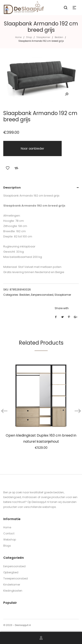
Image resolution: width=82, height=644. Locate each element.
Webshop (10, 540)
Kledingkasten (13, 591)
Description (12, 188)
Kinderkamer (12, 585)
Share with (62, 308)
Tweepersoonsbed (16, 578)
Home (18, 37)
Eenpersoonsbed (42, 295)
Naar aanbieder (32, 148)
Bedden (59, 37)
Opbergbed (11, 572)
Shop (29, 37)
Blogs (7, 546)
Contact (9, 533)
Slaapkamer (43, 37)
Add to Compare (16, 168)
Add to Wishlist (8, 168)
